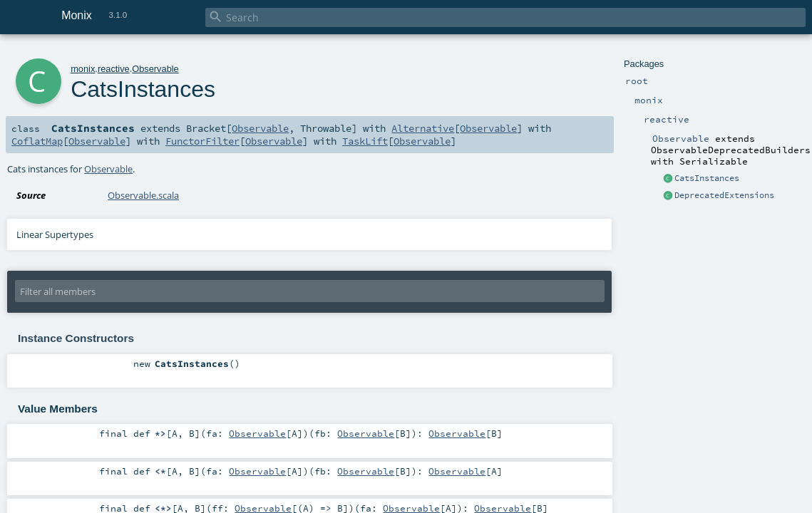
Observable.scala (143, 195)
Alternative (423, 128)
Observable (155, 69)
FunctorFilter (202, 141)
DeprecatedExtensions (724, 195)
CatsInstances (707, 178)
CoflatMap (37, 141)
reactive (114, 69)
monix (83, 69)
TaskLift (365, 141)
